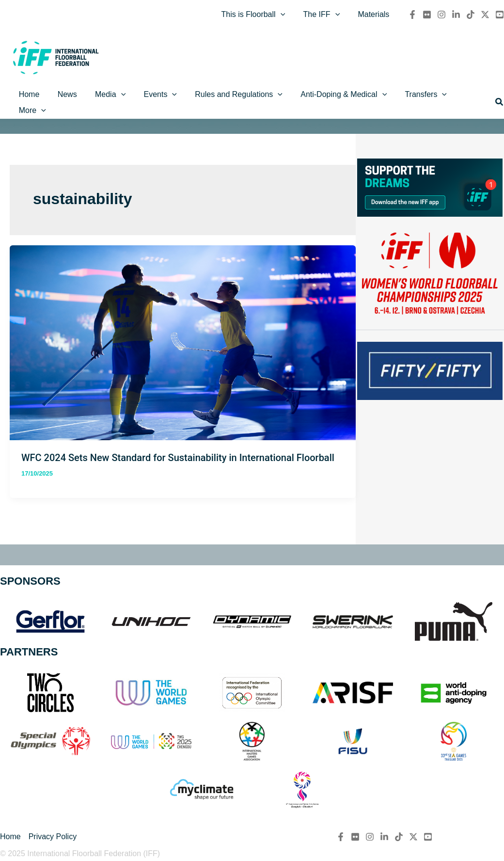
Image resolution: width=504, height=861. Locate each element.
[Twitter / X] (485, 16)
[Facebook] (412, 16)
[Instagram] (441, 16)
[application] (287, 16)
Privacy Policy (53, 837)
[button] (500, 99)
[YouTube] (500, 16)
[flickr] (427, 16)
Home (10, 837)
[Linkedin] (456, 16)
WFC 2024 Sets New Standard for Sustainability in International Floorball (178, 447)
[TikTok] (471, 16)
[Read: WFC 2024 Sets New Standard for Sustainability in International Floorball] (183, 332)
